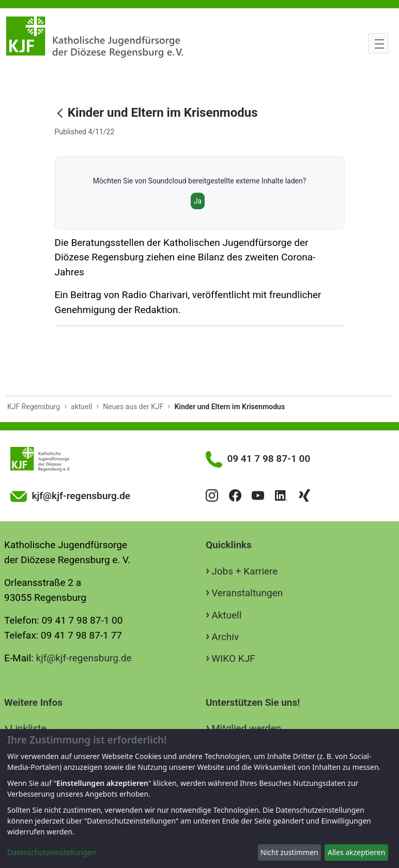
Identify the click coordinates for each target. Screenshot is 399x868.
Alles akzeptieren (356, 852)
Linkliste (28, 728)
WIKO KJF (233, 658)
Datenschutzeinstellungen (52, 852)
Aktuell (226, 615)
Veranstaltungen (247, 593)
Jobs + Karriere (244, 571)
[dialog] (199, 799)
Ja (198, 201)
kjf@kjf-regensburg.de (84, 658)
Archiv (225, 637)
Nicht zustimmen (289, 852)
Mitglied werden (246, 728)
